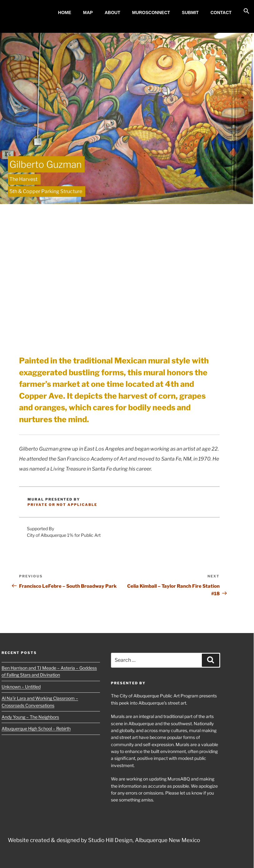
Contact (221, 12)
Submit (190, 12)
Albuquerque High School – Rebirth (36, 728)
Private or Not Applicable (62, 505)
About (112, 12)
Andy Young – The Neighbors (30, 717)
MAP (88, 12)
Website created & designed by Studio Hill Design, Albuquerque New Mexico (104, 840)
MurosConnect (151, 12)
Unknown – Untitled (21, 687)
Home (65, 12)
